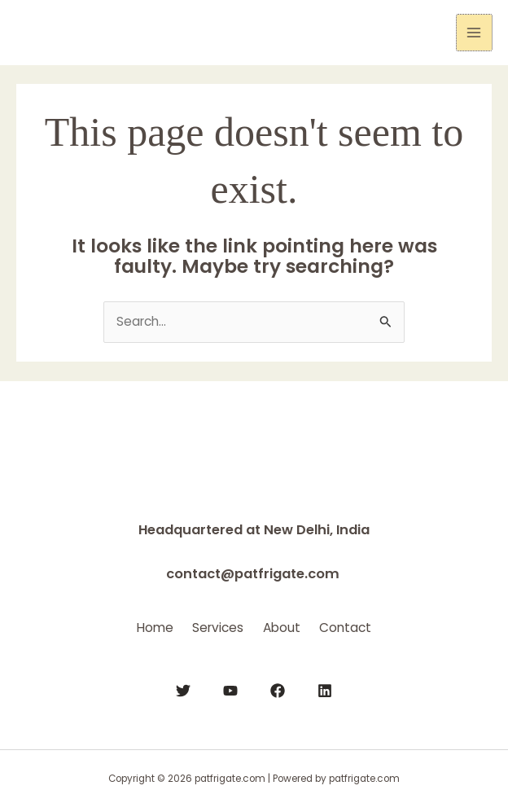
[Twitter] (183, 687)
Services (211, 625)
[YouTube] (230, 687)
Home (135, 625)
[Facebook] (278, 687)
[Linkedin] (325, 687)
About (288, 625)
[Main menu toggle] (474, 32)
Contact (366, 625)
